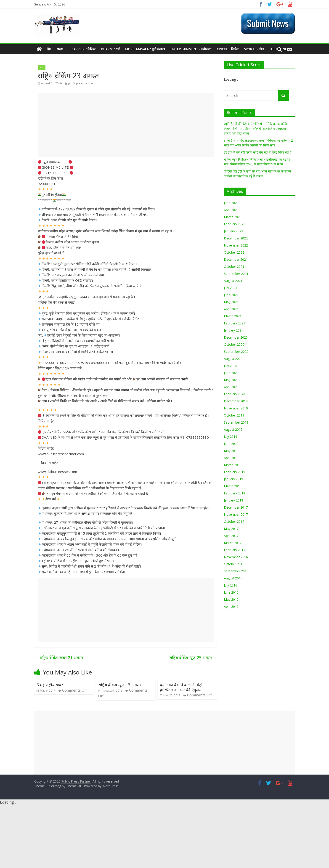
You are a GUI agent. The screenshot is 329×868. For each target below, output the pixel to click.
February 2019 (235, 472)
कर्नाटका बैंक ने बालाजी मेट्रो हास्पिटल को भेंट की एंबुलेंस (181, 687)
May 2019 (231, 451)
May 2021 (231, 302)
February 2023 (235, 224)
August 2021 (233, 281)
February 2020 (235, 394)
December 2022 (236, 238)
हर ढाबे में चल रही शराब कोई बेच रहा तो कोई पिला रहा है (258, 152)
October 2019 (234, 415)
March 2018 (233, 486)
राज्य (60, 49)
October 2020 (234, 344)
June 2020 (231, 373)
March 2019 (233, 465)
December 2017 (236, 507)
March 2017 (233, 543)
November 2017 (236, 514)
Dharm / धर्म (110, 49)
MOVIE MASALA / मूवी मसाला (145, 49)
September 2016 (236, 571)
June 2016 (231, 592)
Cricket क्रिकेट (228, 49)
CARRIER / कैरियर (84, 49)
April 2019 (231, 458)
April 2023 (231, 210)
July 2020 (231, 366)
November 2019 (236, 408)
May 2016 (231, 599)
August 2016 (233, 578)
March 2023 (233, 217)
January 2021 (233, 330)
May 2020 (231, 380)
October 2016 (234, 564)
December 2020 (236, 337)
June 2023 (231, 203)
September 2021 (236, 274)
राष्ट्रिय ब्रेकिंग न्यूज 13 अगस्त (119, 685)
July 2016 (231, 585)
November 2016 (236, 557)
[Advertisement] (126, 125)
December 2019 (236, 401)
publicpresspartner (81, 83)
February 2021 (235, 323)
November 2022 (236, 245)
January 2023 (233, 231)
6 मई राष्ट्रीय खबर (50, 685)
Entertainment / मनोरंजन (191, 49)
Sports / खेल (254, 49)
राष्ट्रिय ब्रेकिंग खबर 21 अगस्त (59, 658)
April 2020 (231, 387)
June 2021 (231, 295)
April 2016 (231, 607)
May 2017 (231, 529)
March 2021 (233, 316)
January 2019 (233, 479)
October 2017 (234, 522)
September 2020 (236, 352)
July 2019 (231, 437)
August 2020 (233, 359)
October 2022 (234, 252)
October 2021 (234, 267)
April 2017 (231, 536)
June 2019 (231, 444)
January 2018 (233, 500)
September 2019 (236, 422)
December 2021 (236, 259)
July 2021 (231, 288)
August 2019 (233, 429)
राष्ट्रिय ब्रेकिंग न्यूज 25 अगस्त (193, 658)
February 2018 (235, 493)
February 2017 (235, 550)
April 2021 (231, 309)
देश (49, 49)
